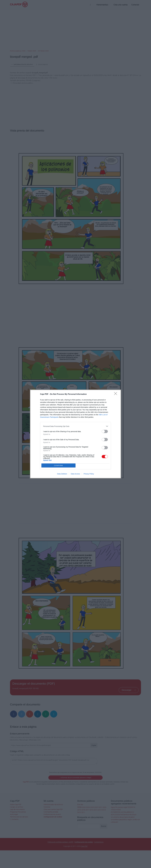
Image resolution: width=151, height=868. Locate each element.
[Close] (116, 394)
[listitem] (75, 426)
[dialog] (75, 434)
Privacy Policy (89, 474)
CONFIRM (58, 466)
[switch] (105, 431)
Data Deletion (62, 474)
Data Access (75, 474)
